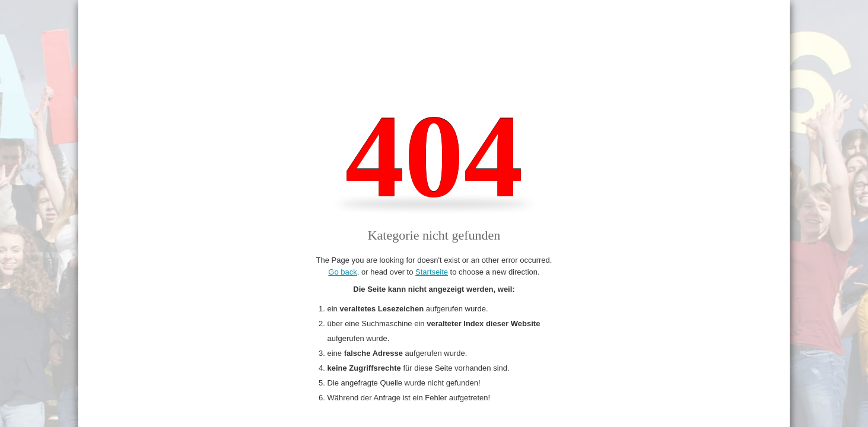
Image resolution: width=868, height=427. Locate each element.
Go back (342, 272)
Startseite (432, 272)
